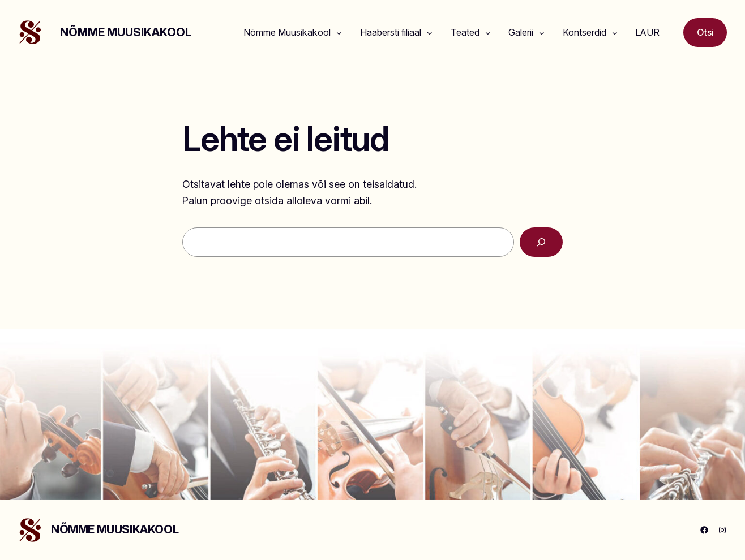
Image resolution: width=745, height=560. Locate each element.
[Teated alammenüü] (488, 33)
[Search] (541, 242)
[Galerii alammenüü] (542, 33)
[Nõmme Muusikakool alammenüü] (339, 33)
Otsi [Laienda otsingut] (705, 32)
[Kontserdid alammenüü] (615, 33)
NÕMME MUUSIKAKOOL (126, 32)
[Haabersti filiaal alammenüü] (430, 33)
